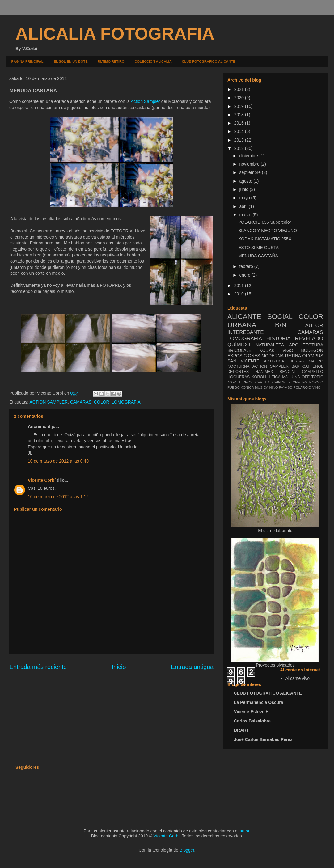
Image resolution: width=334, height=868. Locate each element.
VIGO (288, 350)
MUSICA (262, 387)
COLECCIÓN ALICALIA (153, 61)
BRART (241, 730)
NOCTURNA (238, 366)
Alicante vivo (298, 678)
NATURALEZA (270, 345)
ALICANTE (244, 317)
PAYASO (286, 387)
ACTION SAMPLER (49, 402)
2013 (240, 140)
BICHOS (246, 382)
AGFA (232, 382)
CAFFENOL (313, 366)
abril (244, 206)
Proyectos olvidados (275, 665)
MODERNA (273, 356)
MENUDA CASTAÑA (258, 256)
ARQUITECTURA (306, 345)
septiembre (250, 172)
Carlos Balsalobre (252, 721)
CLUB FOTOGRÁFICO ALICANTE (209, 61)
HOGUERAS (239, 377)
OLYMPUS (313, 356)
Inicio (119, 667)
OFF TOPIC (313, 377)
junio (244, 189)
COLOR (102, 402)
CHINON (279, 382)
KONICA (247, 387)
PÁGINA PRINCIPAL (27, 61)
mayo (245, 198)
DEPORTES (238, 372)
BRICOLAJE (239, 350)
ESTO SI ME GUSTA (258, 248)
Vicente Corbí (42, 480)
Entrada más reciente (38, 667)
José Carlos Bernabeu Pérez (263, 739)
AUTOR (314, 326)
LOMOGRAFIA (126, 402)
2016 (240, 123)
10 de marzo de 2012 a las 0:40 (58, 461)
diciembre (249, 156)
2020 (240, 98)
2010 (240, 294)
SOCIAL (280, 317)
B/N (281, 325)
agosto (246, 181)
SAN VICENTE (243, 361)
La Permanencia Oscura (259, 702)
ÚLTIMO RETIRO (111, 61)
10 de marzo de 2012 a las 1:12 (58, 497)
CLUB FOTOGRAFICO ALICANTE (268, 693)
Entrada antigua (192, 667)
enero (245, 275)
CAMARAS (81, 402)
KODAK (267, 350)
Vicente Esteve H (251, 712)
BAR (296, 366)
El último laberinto (275, 531)
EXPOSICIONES (244, 356)
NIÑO (274, 387)
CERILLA (262, 382)
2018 (240, 115)
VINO (316, 387)
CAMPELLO (313, 372)
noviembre (250, 164)
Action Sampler (145, 101)
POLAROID (302, 387)
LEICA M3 (278, 377)
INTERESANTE (246, 332)
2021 (240, 89)
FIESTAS (297, 361)
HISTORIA (279, 339)
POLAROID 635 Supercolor (265, 222)
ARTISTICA (274, 361)
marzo (246, 215)
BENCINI (287, 372)
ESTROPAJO (313, 382)
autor (245, 831)
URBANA (242, 325)
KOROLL (259, 377)
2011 (240, 286)
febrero (247, 266)
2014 (240, 131)
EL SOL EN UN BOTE (70, 61)
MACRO (316, 361)
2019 (240, 106)
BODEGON (312, 350)
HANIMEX (264, 372)
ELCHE (294, 382)
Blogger (187, 850)
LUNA (295, 377)
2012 (240, 148)
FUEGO (234, 387)
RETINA (293, 356)
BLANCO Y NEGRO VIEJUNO (268, 231)
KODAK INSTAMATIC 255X (265, 239)
